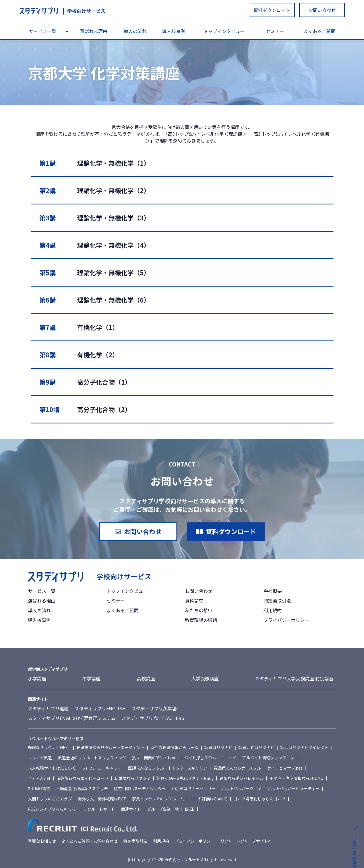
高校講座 (146, 678)
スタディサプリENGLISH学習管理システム (72, 718)
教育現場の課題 (201, 620)
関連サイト (131, 809)
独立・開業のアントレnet (155, 758)
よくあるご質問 (319, 31)
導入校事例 (174, 31)
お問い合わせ (322, 10)
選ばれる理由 (94, 31)
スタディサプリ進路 (48, 708)
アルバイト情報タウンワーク (268, 758)
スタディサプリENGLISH (100, 708)
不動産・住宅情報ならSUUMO (296, 778)
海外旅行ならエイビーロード (83, 778)
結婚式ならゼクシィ (132, 778)
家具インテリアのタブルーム (158, 799)
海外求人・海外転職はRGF (102, 799)
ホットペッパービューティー (294, 788)
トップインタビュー (224, 31)
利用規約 (273, 610)
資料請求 (194, 601)
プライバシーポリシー (286, 620)
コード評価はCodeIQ (209, 799)
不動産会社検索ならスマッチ (82, 788)
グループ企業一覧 (163, 809)
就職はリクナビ (218, 747)
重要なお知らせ (42, 841)
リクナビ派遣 (40, 758)
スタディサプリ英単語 (154, 708)
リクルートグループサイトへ (246, 841)
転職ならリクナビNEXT (49, 747)
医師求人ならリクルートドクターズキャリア (168, 768)
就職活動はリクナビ (256, 747)
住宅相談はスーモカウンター (140, 788)
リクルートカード (99, 809)
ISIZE (190, 809)
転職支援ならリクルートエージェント (110, 747)
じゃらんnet (39, 778)
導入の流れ (135, 31)
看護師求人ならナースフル (237, 768)
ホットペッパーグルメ (242, 788)
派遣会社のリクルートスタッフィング (92, 758)
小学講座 (37, 678)
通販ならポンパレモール (242, 778)
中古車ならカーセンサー (194, 788)
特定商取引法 (277, 601)
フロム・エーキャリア (102, 768)
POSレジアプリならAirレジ (53, 809)
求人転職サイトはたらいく (52, 768)
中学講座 (91, 678)
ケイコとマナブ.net (285, 768)
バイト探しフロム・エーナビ (210, 758)
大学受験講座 (205, 678)
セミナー (275, 31)
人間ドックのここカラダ (50, 799)
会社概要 (273, 591)
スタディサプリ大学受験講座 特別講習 (294, 678)
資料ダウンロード (272, 10)
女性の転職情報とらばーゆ (174, 747)
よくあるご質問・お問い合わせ (90, 841)
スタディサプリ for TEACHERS (153, 718)
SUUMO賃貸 (39, 788)
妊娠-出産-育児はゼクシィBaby (185, 778)
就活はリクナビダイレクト (304, 747)
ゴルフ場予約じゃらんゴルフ (260, 799)
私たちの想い (199, 610)
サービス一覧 (43, 31)
